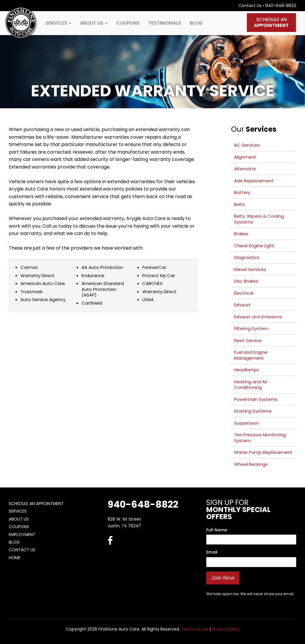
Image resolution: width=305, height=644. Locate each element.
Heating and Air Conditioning (251, 385)
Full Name (217, 530)
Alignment (245, 157)
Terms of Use (195, 629)
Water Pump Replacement (263, 452)
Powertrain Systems (256, 399)
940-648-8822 (281, 6)
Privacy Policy (226, 629)
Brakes (241, 234)
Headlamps (247, 370)
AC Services (247, 145)
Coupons (128, 23)
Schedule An (271, 22)
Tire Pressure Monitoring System (260, 438)
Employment (22, 535)
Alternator (245, 169)
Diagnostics (247, 257)
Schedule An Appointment (36, 504)
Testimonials (165, 23)
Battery (242, 192)
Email (212, 552)
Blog (196, 23)
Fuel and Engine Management (251, 355)
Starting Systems (253, 411)
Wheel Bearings (251, 464)
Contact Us (250, 6)
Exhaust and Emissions (258, 317)
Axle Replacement (254, 181)
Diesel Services (250, 269)
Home (15, 558)
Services (58, 23)
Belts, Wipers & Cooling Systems (259, 219)
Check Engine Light (254, 246)
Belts (239, 204)
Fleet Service (248, 340)
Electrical (244, 293)
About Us (94, 23)
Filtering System (251, 328)
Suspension (246, 423)
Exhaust (242, 305)
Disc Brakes (246, 281)
